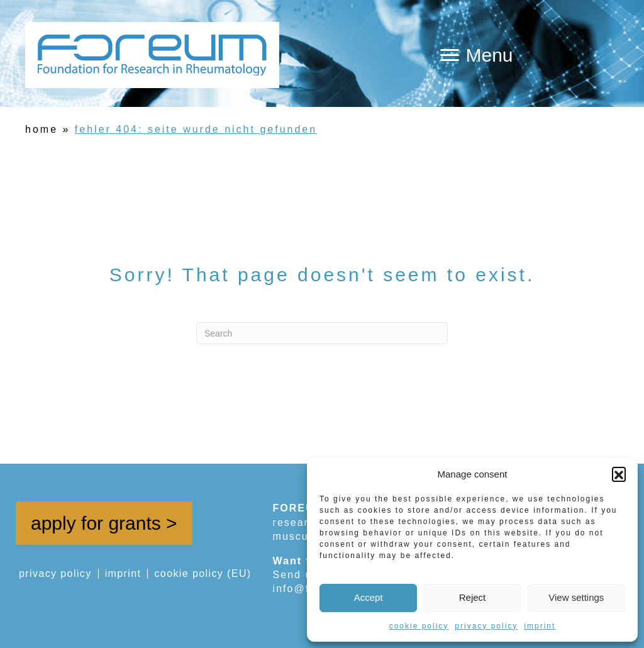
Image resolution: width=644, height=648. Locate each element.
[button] (619, 474)
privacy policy (486, 626)
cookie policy (419, 626)
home (42, 129)
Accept (369, 597)
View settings (576, 597)
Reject (473, 597)
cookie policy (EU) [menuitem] (203, 574)
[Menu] (476, 55)
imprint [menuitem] (123, 574)
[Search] (322, 333)
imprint (540, 626)
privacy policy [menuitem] (55, 574)
